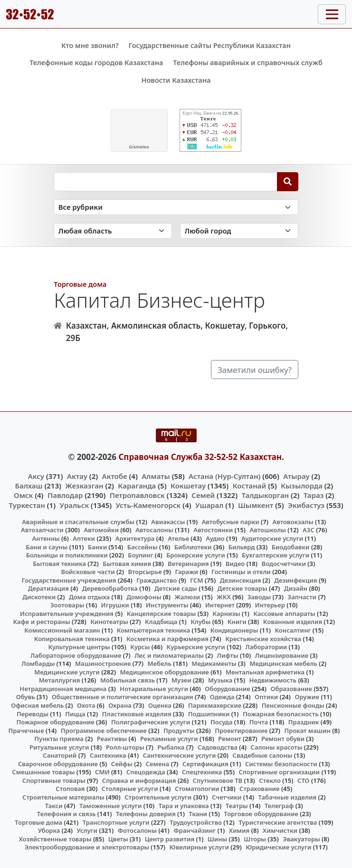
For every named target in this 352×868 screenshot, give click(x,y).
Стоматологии (197, 789)
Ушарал (209, 505)
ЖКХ (224, 597)
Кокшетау (188, 486)
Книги (237, 622)
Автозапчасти (42, 530)
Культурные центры (79, 647)
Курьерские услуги (196, 647)
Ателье (178, 538)
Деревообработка (110, 588)
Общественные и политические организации (123, 697)
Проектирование (241, 731)
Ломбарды (38, 663)
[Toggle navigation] (332, 14)
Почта (259, 722)
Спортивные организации (279, 772)
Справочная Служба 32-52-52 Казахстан (200, 457)
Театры (237, 806)
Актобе (115, 476)
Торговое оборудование (261, 814)
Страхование (259, 789)
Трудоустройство (196, 822)
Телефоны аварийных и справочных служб (248, 63)
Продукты (179, 731)
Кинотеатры (109, 622)
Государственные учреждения (69, 580)
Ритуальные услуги (59, 747)
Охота (86, 705)
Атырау (296, 476)
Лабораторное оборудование (76, 655)
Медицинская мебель (283, 663)
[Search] (288, 182)
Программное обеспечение (104, 731)
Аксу (36, 476)
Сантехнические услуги (180, 755)
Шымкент (256, 505)
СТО (304, 780)
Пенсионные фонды (293, 705)
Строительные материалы (63, 797)
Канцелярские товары (162, 614)
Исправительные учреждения (67, 614)
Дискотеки (39, 597)
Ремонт (230, 739)
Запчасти (302, 597)
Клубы (200, 622)
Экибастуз (306, 505)
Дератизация (48, 588)
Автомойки (101, 530)
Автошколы (268, 530)
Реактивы (112, 739)
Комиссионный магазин (62, 630)
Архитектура (135, 538)
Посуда (222, 722)
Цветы (118, 839)
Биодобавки (291, 547)
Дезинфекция (295, 580)
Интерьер (270, 605)
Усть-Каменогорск (148, 505)
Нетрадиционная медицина (63, 689)
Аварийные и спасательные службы (78, 522)
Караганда (137, 486)
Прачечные (26, 731)
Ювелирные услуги (199, 847)
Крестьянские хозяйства (263, 639)
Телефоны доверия (146, 814)
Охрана (120, 705)
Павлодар (65, 495)
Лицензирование (282, 655)
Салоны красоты (277, 747)
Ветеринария (188, 564)
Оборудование (228, 689)
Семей (203, 495)
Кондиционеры (234, 630)
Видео (235, 564)
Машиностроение (103, 663)
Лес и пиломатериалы (169, 655)
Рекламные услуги (169, 739)
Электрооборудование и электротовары (87, 847)
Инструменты (167, 605)
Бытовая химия (127, 564)
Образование (291, 689)
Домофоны (144, 597)
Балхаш (29, 486)
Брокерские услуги (196, 555)
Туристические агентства (278, 822)
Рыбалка (171, 747)
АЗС (309, 530)
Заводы (259, 597)
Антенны (46, 538)
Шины (217, 839)
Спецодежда (146, 772)
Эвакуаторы (301, 839)
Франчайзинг (195, 830)
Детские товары (243, 588)
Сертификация (205, 764)
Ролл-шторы (125, 747)
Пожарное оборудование (55, 722)
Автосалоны (154, 530)
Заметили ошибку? (255, 370)
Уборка (49, 830)
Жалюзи (187, 597)
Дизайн (296, 588)
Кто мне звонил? (90, 45)
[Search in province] (113, 231)
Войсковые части (88, 572)
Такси (54, 806)
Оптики (266, 697)
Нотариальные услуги (154, 689)
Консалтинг (293, 630)
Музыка (220, 680)
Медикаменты (214, 663)
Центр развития (170, 839)
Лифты (228, 655)
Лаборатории (266, 647)
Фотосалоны (137, 830)
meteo (139, 147)
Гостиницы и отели (241, 572)
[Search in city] (239, 231)
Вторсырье (145, 572)
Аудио (215, 538)
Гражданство (157, 580)
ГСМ (196, 580)
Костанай (250, 486)
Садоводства (218, 747)
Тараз (314, 495)
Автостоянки (213, 530)
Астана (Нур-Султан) (224, 476)
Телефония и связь (67, 814)
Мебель (160, 663)
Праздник (304, 722)
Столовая (70, 789)
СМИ (102, 772)
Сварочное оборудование (58, 764)
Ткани (198, 814)
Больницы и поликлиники (67, 555)
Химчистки (280, 830)
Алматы (156, 476)
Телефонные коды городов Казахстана (96, 63)
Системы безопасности (281, 764)
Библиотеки (193, 547)
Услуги (87, 830)
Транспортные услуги (116, 822)
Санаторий (60, 755)
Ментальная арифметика (265, 672)
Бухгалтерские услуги (276, 555)
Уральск (75, 505)
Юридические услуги (278, 847)
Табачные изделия (288, 797)
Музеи (181, 680)
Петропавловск (137, 495)
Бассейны (143, 547)
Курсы (140, 647)
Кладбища (161, 622)
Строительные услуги (158, 797)
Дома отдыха (89, 597)
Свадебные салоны (263, 755)
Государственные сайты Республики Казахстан (209, 45)
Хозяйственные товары (55, 839)
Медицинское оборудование (164, 672)
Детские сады (176, 588)
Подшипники (209, 714)
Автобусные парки (231, 522)
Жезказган (84, 486)
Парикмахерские (215, 705)
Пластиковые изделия (137, 714)
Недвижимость (273, 680)
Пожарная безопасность (281, 714)
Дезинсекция (241, 580)
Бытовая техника (59, 564)
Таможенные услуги (111, 806)
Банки (97, 547)
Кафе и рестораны (42, 622)
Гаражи (186, 572)
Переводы (33, 714)
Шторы (255, 839)
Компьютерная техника (153, 630)
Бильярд (242, 547)
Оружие (307, 697)
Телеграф (279, 806)
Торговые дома (80, 284)
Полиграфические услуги (151, 722)
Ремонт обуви (283, 739)
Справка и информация (139, 780)
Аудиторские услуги (272, 538)
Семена (158, 764)
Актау (77, 476)
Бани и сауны (47, 547)
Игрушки (115, 605)
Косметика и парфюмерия (167, 639)
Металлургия (60, 680)
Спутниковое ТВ (218, 780)
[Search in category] (176, 207)
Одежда (222, 697)
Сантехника (108, 755)
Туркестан (27, 505)
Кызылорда (302, 486)
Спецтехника (202, 772)
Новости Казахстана (176, 80)
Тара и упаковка (184, 806)
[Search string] (166, 182)
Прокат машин (308, 731)
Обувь (26, 697)
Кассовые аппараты (284, 614)
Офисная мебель (37, 705)
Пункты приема (59, 739)
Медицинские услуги (67, 672)
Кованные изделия (293, 622)
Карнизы (226, 614)
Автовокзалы (293, 522)
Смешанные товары (43, 772)
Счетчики (227, 797)
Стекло (270, 780)
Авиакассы (168, 522)
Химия (239, 830)
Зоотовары (67, 605)
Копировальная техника (72, 639)
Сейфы (122, 764)
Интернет (220, 605)
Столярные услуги (130, 789)
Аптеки (84, 538)
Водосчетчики (283, 564)
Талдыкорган (266, 495)
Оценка (160, 705)
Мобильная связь (128, 680)
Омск (23, 495)
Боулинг (140, 555)
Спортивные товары (54, 780)
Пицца (75, 714)
